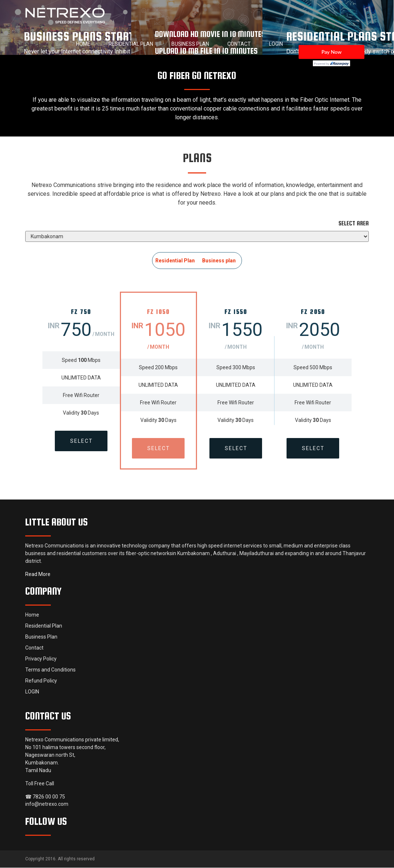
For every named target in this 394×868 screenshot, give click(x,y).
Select (81, 441)
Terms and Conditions (50, 670)
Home (83, 44)
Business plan (219, 261)
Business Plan (190, 44)
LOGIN (276, 44)
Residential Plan (131, 44)
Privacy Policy (41, 659)
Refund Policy (41, 681)
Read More (38, 575)
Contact (239, 44)
